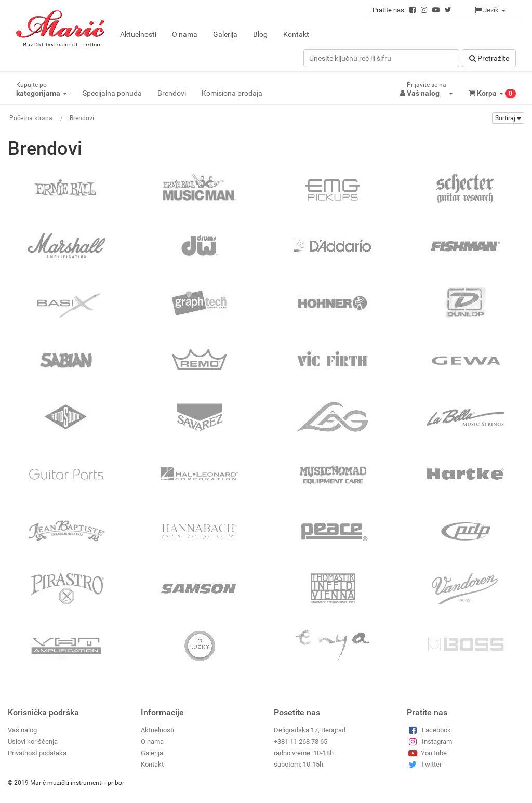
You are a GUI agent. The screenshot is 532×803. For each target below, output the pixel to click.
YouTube (427, 753)
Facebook (429, 730)
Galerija (225, 34)
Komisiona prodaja (232, 93)
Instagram (429, 741)
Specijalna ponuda (112, 93)
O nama (185, 34)
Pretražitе (489, 58)
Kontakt (296, 34)
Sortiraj (508, 118)
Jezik (490, 10)
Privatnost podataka (37, 753)
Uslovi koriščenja (33, 741)
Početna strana (31, 118)
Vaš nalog (22, 730)
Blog (260, 34)
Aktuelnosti (138, 34)
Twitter (424, 764)
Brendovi (172, 93)
